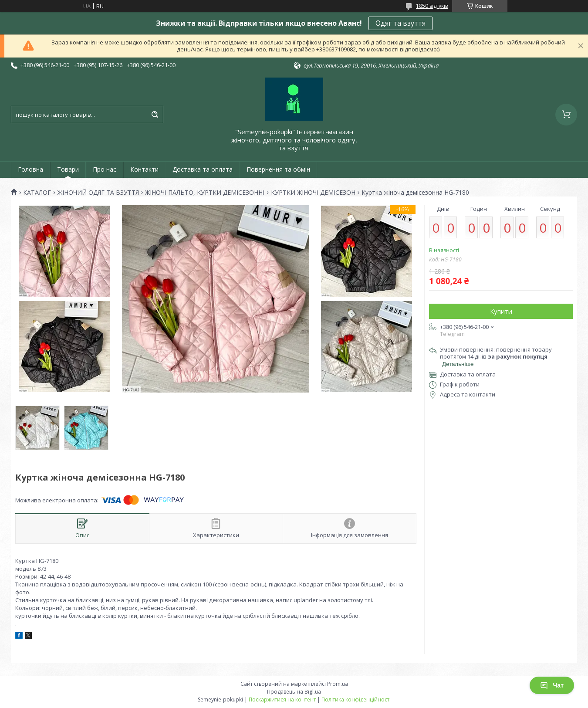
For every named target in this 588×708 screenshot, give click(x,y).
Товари (68, 169)
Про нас (105, 169)
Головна (30, 169)
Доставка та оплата (203, 169)
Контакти (144, 169)
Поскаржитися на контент (282, 700)
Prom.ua (338, 684)
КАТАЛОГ (37, 193)
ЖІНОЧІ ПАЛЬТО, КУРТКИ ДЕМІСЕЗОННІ (205, 193)
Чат (552, 685)
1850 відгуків (432, 6)
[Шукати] (155, 115)
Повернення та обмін (278, 169)
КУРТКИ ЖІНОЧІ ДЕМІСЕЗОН (313, 193)
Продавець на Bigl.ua (294, 692)
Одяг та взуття (400, 23)
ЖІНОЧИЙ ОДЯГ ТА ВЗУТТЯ (98, 193)
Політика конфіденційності (356, 700)
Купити (501, 311)
